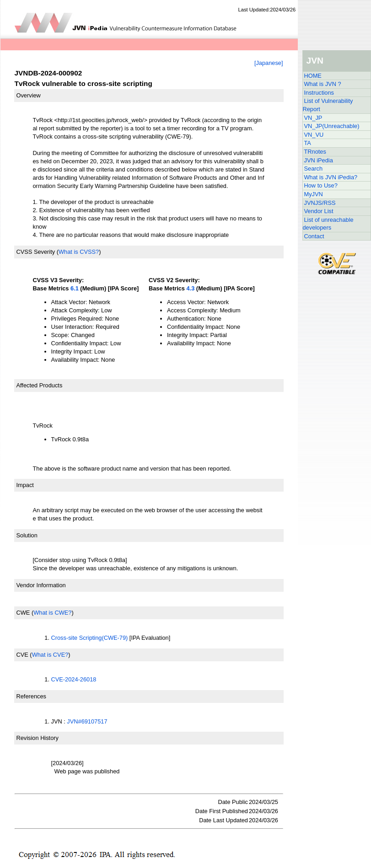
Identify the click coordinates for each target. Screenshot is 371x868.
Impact (25, 485)
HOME (313, 76)
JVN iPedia (319, 160)
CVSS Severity (36, 252)
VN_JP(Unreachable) (332, 126)
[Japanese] (269, 63)
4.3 (191, 288)
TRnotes (315, 152)
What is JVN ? (323, 84)
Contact (314, 236)
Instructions (319, 93)
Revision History (38, 738)
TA (308, 143)
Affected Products (40, 385)
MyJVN (314, 194)
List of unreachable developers (328, 224)
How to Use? (321, 185)
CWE (23, 613)
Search (314, 169)
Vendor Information (41, 585)
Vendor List (319, 211)
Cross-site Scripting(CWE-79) (90, 638)
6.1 (75, 288)
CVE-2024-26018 (74, 679)
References (31, 696)
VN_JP (313, 118)
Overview (29, 95)
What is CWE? (52, 613)
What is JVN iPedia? (331, 177)
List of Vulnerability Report (328, 105)
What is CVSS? (79, 252)
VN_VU (314, 135)
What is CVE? (50, 655)
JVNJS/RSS (320, 203)
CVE (22, 655)
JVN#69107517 (87, 721)
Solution (27, 535)
